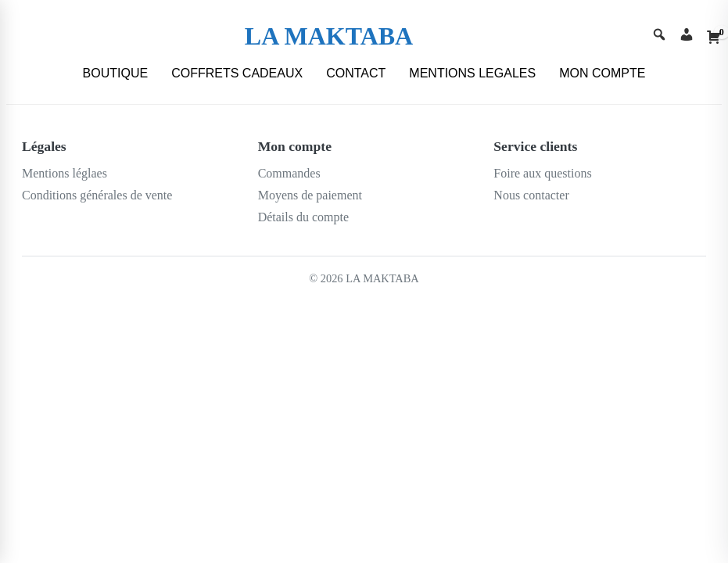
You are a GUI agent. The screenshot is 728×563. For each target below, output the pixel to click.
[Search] (659, 36)
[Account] (687, 36)
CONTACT (356, 73)
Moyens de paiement (310, 195)
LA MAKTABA (329, 36)
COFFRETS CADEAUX (237, 73)
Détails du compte (303, 217)
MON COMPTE (602, 73)
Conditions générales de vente (97, 195)
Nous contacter (531, 195)
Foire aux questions (542, 173)
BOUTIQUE (116, 73)
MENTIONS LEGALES (472, 73)
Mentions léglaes (65, 173)
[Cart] (714, 37)
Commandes (289, 173)
